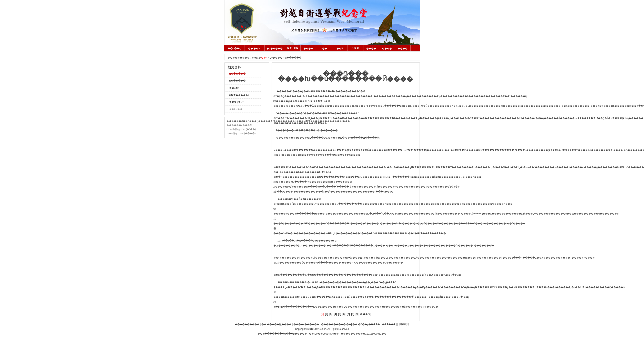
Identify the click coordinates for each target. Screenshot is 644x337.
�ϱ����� (275, 49)
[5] (340, 314)
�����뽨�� (277, 324)
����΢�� (391, 324)
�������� (245, 324)
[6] (344, 314)
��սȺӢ (234, 88)
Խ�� (355, 48)
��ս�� (293, 48)
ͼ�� (324, 49)
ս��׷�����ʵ (239, 95)
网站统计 (404, 324)
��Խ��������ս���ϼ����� (282, 334)
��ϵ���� (306, 324)
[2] (327, 314)
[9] (357, 314)
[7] (348, 314)
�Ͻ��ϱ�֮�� (367, 324)
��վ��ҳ (234, 49)
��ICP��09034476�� (324, 334)
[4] (335, 314)
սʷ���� (276, 58)
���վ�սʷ (236, 102)
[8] (353, 314)
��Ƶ (340, 49)
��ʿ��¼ (254, 49)
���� (308, 49)
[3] (331, 314)
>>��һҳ (365, 314)
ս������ (237, 74)
